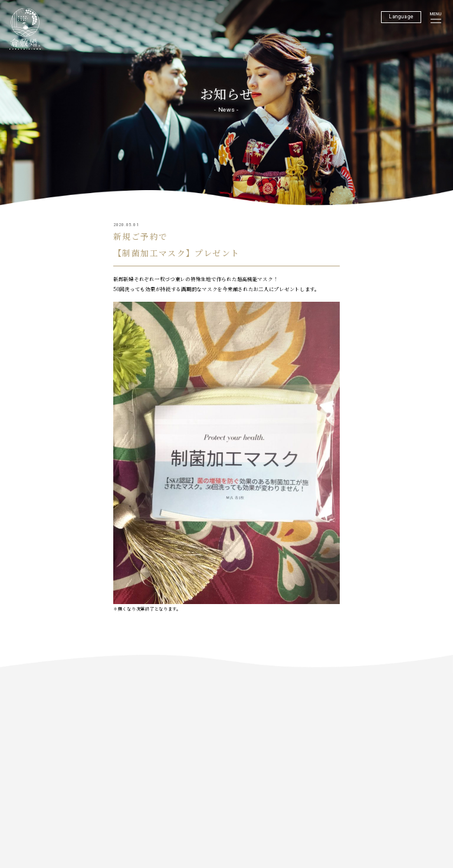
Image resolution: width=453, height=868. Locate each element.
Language (401, 17)
